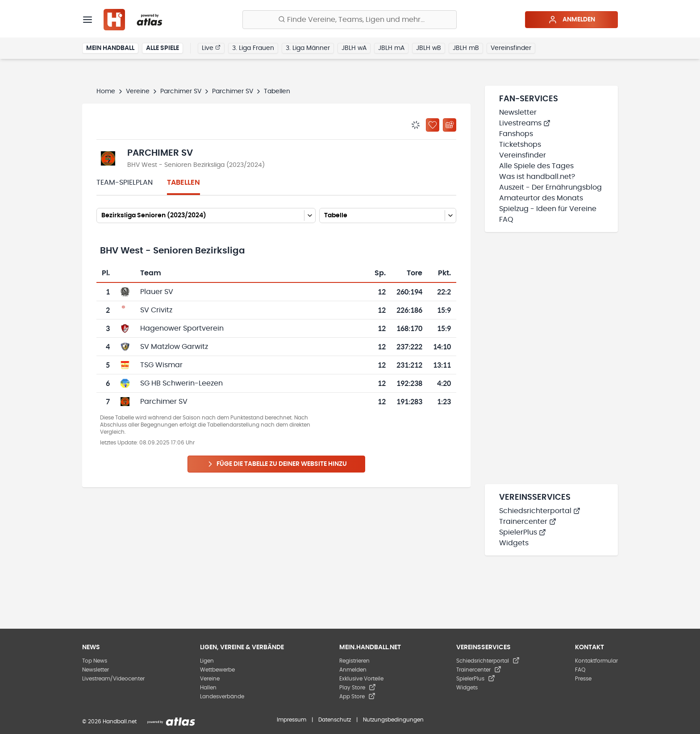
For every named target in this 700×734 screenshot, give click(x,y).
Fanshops (516, 134)
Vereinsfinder (511, 48)
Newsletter (518, 112)
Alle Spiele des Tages (536, 166)
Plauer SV (157, 292)
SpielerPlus (523, 532)
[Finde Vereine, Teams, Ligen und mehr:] (350, 20)
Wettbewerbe (217, 670)
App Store (357, 697)
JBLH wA (354, 48)
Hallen (208, 688)
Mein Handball (110, 48)
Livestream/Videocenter (113, 679)
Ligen (207, 661)
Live (211, 48)
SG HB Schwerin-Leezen (181, 383)
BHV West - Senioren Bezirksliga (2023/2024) (196, 165)
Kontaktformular (596, 661)
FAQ (506, 220)
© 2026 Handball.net (109, 722)
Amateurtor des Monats (541, 198)
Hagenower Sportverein (182, 328)
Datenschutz (335, 720)
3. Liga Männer (308, 48)
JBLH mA (391, 48)
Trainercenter (528, 522)
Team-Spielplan (125, 182)
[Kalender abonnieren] (450, 125)
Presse (583, 679)
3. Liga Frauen (253, 48)
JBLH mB (466, 48)
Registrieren (354, 661)
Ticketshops (520, 145)
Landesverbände (222, 697)
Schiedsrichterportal (540, 511)
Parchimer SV (181, 91)
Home (106, 91)
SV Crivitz (156, 310)
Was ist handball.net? (537, 177)
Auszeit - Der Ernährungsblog (550, 187)
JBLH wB (429, 48)
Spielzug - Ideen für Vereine (548, 209)
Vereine (138, 91)
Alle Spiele (162, 48)
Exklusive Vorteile (361, 679)
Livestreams (525, 123)
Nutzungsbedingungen (393, 720)
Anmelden (572, 20)
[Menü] (87, 20)
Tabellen (183, 182)
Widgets (514, 543)
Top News (95, 661)
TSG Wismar (161, 365)
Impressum (292, 720)
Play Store (358, 688)
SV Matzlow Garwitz (174, 347)
